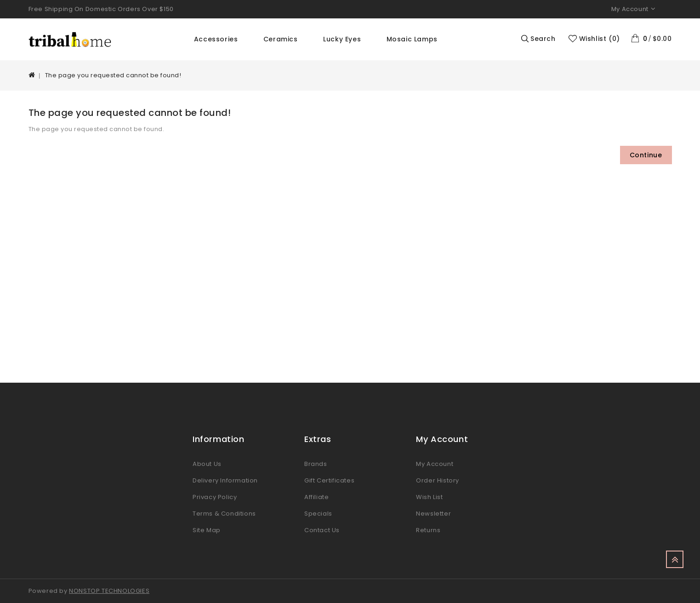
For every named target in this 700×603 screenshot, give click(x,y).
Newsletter (433, 514)
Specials (318, 514)
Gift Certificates (329, 480)
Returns (428, 530)
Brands (316, 464)
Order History (438, 480)
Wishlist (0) (600, 39)
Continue (646, 155)
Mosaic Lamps (412, 39)
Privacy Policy (215, 497)
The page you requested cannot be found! (113, 75)
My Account (435, 464)
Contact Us (322, 530)
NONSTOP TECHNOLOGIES (109, 591)
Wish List (429, 497)
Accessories (216, 39)
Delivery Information (225, 480)
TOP (675, 559)
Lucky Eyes (342, 39)
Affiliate (316, 497)
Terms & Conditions (224, 514)
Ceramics (281, 39)
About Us (207, 464)
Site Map (207, 530)
